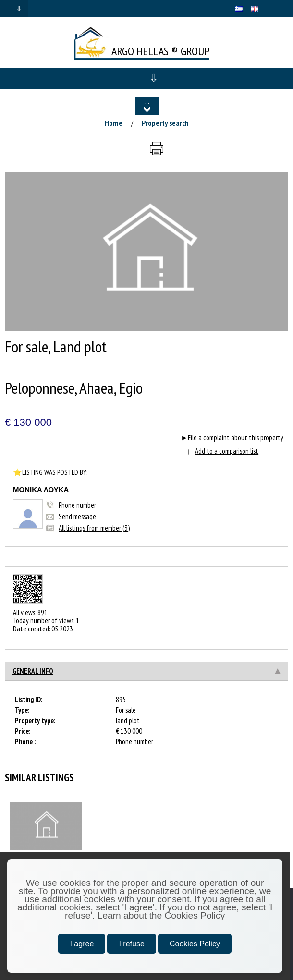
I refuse (131, 944)
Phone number (77, 505)
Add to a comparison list (227, 451)
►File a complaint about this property (232, 438)
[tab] (146, 671)
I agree (82, 944)
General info (33, 671)
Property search (165, 123)
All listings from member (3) (94, 528)
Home (114, 123)
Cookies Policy (195, 944)
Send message (77, 516)
